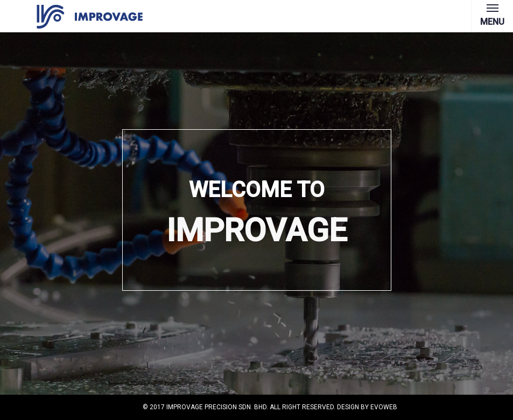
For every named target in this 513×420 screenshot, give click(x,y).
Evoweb (384, 407)
